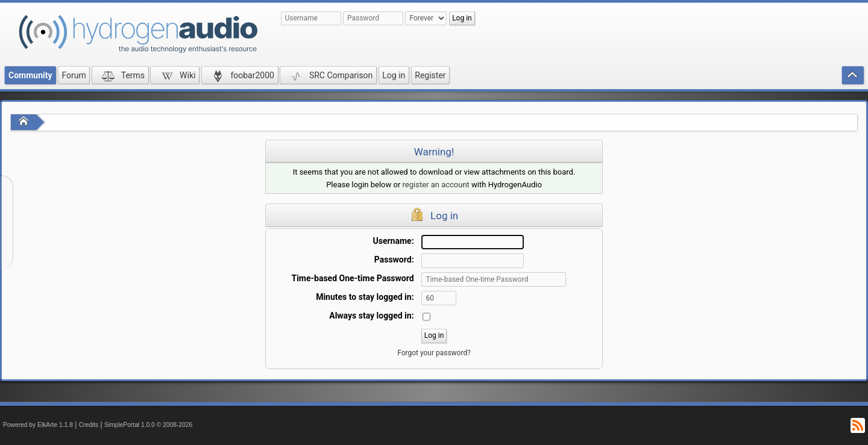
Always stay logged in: (371, 316)
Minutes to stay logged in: (365, 297)
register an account (436, 185)
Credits (89, 425)
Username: (394, 241)
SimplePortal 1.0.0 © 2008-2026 (148, 425)
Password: (394, 260)
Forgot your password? (434, 353)
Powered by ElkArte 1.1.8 (38, 425)
